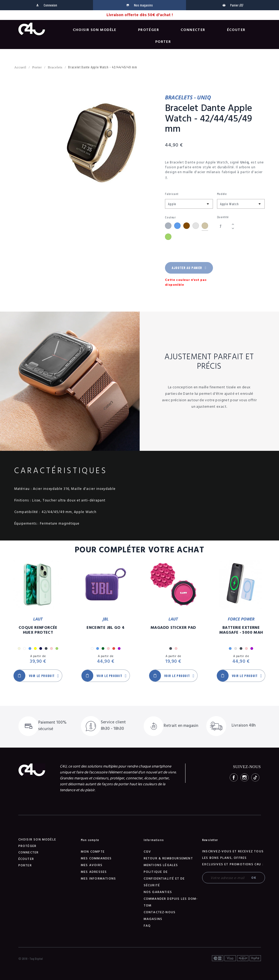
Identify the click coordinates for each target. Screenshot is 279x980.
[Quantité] (223, 226)
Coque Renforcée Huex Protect (38, 630)
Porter (163, 42)
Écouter (236, 30)
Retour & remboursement (168, 858)
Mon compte (93, 852)
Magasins (153, 919)
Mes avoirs (92, 865)
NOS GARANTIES (158, 892)
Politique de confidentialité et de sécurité (164, 879)
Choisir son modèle (95, 30)
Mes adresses (94, 872)
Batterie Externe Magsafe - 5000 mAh (241, 630)
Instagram (244, 777)
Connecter (193, 30)
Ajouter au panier (189, 268)
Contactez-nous (160, 912)
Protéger (149, 30)
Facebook (234, 777)
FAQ (147, 926)
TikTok (255, 777)
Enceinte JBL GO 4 (106, 628)
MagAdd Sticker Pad (173, 628)
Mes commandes (96, 858)
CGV (147, 852)
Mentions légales (161, 865)
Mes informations (98, 879)
